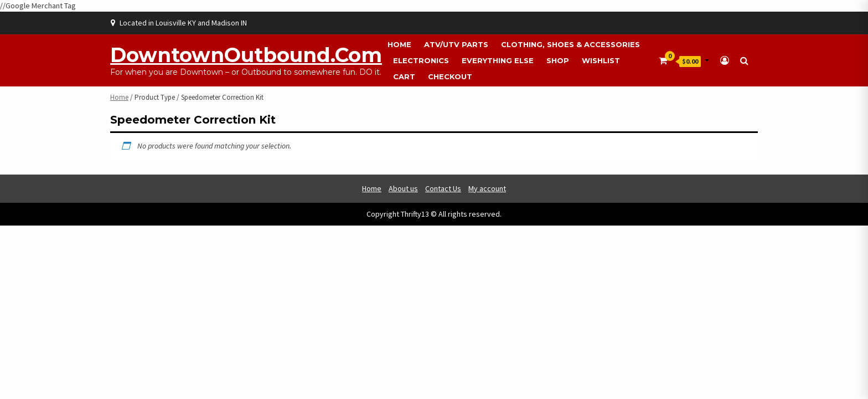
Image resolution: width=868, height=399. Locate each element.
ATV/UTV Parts (456, 44)
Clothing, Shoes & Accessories (570, 44)
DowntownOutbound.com (246, 55)
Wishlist (601, 60)
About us (403, 188)
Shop (558, 60)
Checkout (450, 76)
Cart (404, 76)
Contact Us (443, 188)
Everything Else (498, 60)
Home (399, 44)
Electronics (421, 60)
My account (487, 188)
